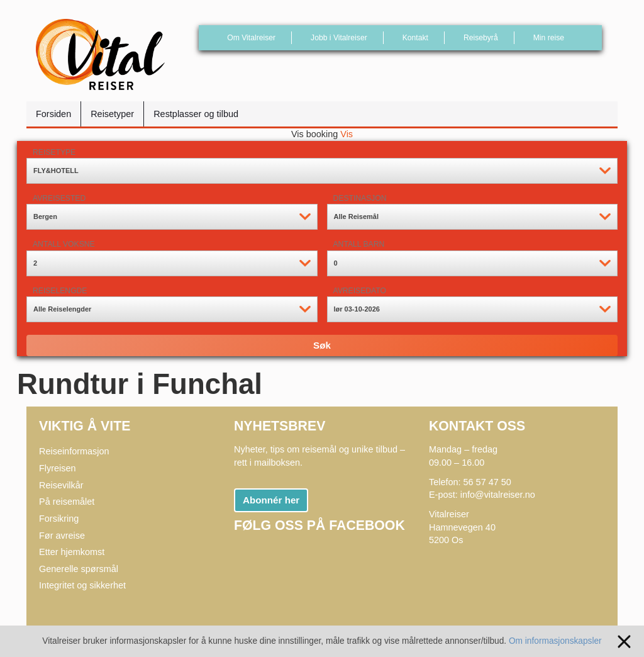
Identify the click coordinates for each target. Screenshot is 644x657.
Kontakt (415, 38)
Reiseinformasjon (74, 451)
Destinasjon (360, 198)
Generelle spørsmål (79, 569)
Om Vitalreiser (251, 38)
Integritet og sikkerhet (82, 585)
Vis (347, 134)
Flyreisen (58, 468)
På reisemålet (67, 502)
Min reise (549, 38)
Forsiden (53, 114)
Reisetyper (112, 114)
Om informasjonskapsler (568, 641)
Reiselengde (60, 291)
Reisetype (54, 152)
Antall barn (359, 244)
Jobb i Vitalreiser (339, 38)
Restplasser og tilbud (196, 114)
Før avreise (62, 536)
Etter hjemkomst (72, 552)
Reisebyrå (481, 38)
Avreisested (59, 198)
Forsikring (59, 519)
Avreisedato (360, 291)
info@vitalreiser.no (498, 495)
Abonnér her (271, 500)
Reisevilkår (61, 485)
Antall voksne (64, 244)
